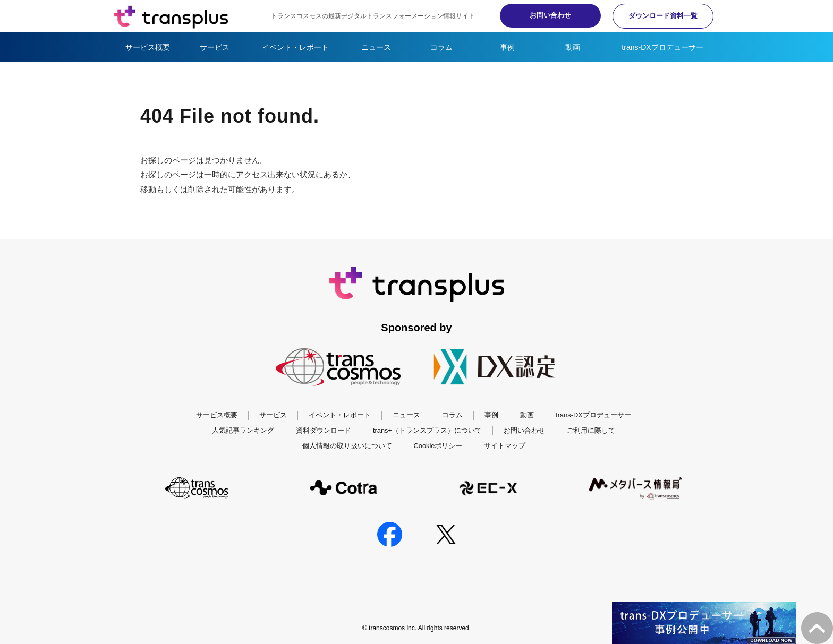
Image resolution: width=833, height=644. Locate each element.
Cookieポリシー (438, 446)
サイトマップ (505, 446)
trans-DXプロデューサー (662, 47)
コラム (441, 47)
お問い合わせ (544, 15)
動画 (573, 47)
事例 (507, 47)
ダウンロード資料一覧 (661, 16)
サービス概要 (148, 47)
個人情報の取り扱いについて (347, 446)
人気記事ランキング (243, 430)
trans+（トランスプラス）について (427, 430)
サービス (215, 47)
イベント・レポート (295, 47)
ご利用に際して (591, 430)
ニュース (376, 47)
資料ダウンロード (324, 430)
